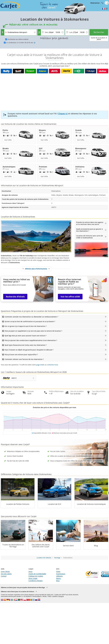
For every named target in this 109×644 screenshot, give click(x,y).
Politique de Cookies (36, 576)
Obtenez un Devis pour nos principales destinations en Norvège (23, 587)
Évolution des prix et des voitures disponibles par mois (55, 407)
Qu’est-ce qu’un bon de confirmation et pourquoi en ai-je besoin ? (30, 321)
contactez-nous (52, 365)
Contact (4, 576)
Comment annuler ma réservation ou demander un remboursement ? (31, 317)
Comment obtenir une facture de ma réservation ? (24, 359)
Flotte (58, 571)
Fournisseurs (61, 574)
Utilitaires (59, 576)
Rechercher (99, 32)
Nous (30, 571)
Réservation (95, 3)
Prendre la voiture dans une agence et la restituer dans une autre (90, 223)
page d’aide (40, 365)
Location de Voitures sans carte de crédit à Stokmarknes (89, 237)
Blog (58, 581)
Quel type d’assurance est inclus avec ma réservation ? (26, 345)
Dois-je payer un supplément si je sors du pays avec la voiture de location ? (33, 331)
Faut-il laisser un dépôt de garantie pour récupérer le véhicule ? (29, 350)
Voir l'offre (8, 140)
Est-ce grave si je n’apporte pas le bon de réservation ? (26, 326)
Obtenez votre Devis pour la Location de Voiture (18, 592)
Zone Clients (5, 571)
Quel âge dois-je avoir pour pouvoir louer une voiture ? (26, 336)
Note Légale (33, 578)
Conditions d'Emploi (36, 581)
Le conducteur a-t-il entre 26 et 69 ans (21, 43)
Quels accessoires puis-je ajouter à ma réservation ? (89, 230)
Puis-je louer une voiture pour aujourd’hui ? (21, 355)
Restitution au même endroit (18, 39)
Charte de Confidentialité (37, 574)
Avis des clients (6, 574)
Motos (58, 578)
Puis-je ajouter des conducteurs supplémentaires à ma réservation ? (31, 340)
